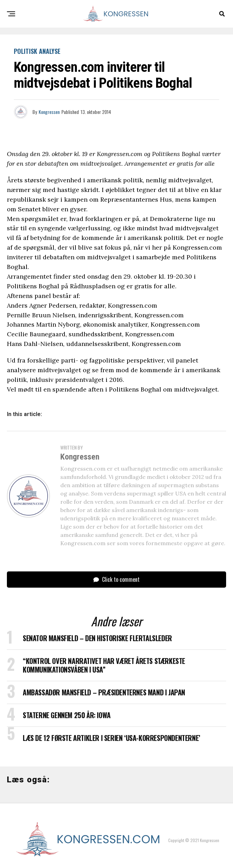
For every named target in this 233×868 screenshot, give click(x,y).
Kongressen (49, 112)
